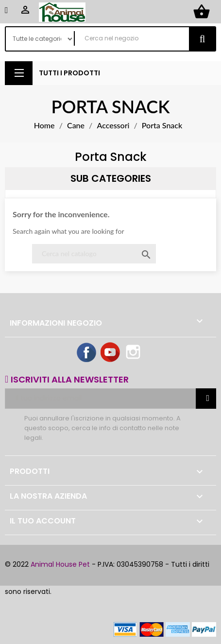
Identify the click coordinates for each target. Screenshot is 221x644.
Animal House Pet (60, 564)
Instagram (134, 353)
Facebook (87, 353)
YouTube (111, 353)
